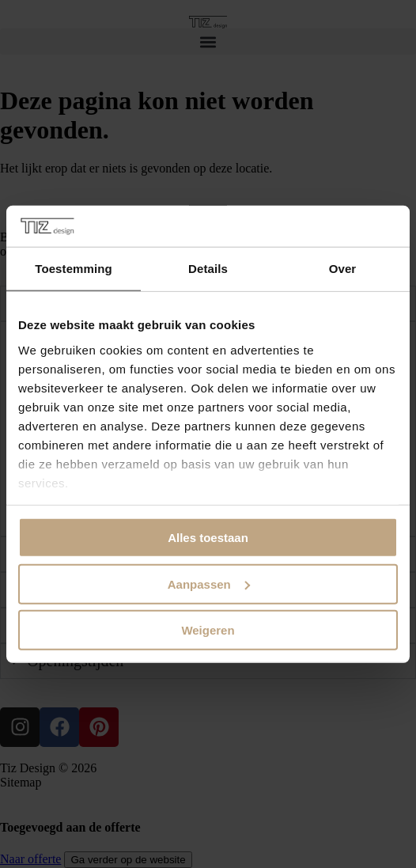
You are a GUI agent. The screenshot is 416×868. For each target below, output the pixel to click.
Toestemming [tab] (74, 269)
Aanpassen (209, 584)
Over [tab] (343, 269)
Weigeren (208, 630)
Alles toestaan (208, 538)
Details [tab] (208, 269)
